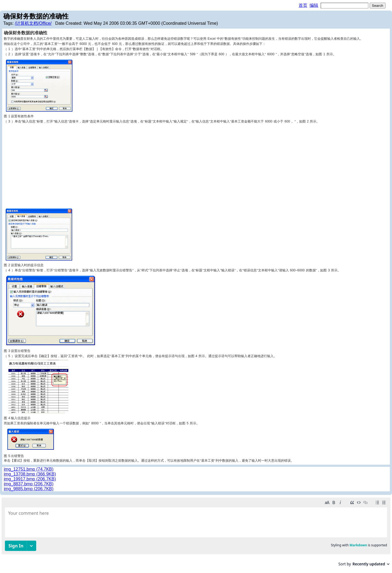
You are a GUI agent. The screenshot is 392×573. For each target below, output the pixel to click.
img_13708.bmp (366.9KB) (30, 474)
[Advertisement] (196, 165)
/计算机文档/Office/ (33, 23)
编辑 (314, 5)
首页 (303, 5)
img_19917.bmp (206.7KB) (30, 479)
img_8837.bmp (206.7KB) (29, 484)
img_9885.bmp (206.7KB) (29, 489)
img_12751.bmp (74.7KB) (29, 469)
